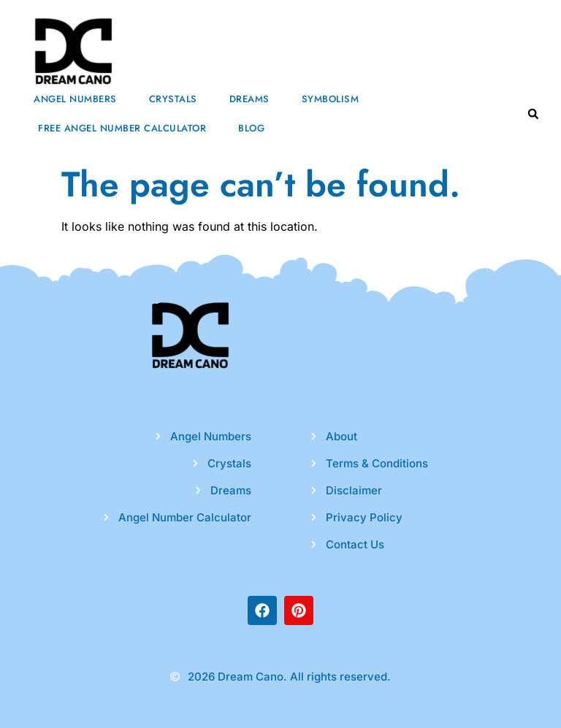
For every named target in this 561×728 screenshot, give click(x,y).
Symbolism (331, 99)
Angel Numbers (75, 99)
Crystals (173, 99)
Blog (251, 128)
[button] (533, 114)
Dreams (249, 99)
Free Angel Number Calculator (122, 128)
